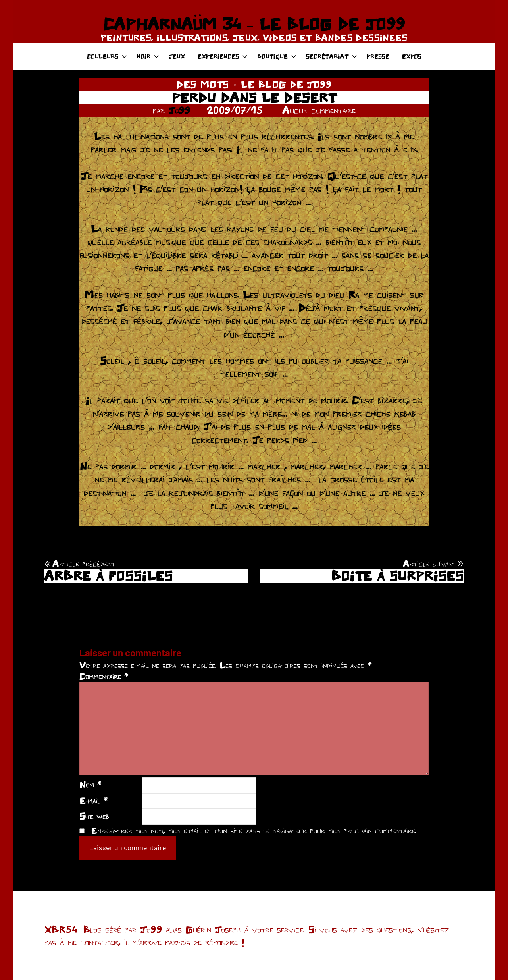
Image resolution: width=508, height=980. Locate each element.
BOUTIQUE (277, 56)
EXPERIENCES (223, 56)
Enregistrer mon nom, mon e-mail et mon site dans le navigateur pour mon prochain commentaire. (254, 830)
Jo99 (179, 110)
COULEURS (107, 56)
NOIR (148, 56)
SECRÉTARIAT (332, 56)
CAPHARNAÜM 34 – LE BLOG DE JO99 (254, 24)
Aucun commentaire (319, 110)
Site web (94, 816)
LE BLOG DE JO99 (286, 84)
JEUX (177, 56)
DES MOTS (203, 84)
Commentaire (104, 676)
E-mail (93, 801)
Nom (90, 785)
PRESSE (378, 56)
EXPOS (412, 56)
